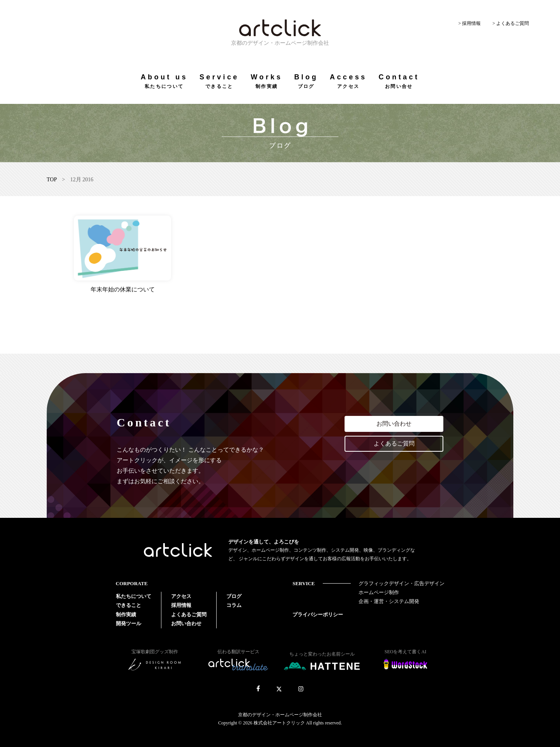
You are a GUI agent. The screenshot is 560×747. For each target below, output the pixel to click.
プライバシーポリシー (318, 615)
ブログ (234, 596)
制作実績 (126, 615)
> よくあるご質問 (511, 23)
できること (129, 605)
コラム (234, 605)
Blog (306, 81)
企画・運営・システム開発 (389, 601)
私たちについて (134, 596)
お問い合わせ (394, 424)
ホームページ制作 (379, 592)
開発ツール (129, 623)
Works (267, 81)
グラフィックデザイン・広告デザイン (402, 583)
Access (348, 81)
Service (219, 81)
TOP (52, 180)
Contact (399, 81)
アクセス (181, 596)
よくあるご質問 (394, 444)
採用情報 (181, 605)
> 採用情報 (469, 23)
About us (164, 81)
